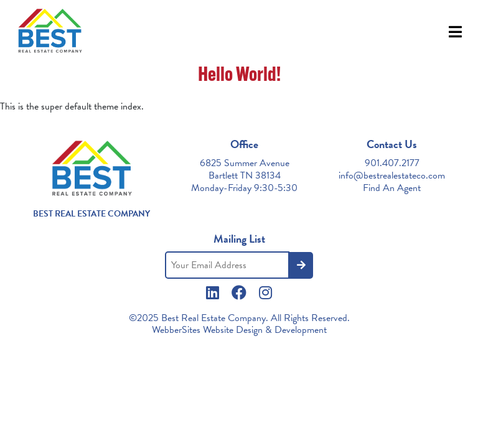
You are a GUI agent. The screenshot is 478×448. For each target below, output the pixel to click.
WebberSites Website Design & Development (239, 330)
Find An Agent (392, 188)
